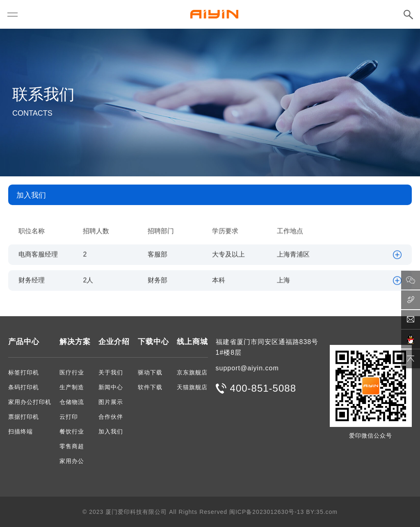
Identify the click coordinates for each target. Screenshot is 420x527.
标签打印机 (24, 372)
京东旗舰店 (192, 372)
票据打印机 (24, 417)
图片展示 (111, 402)
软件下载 (150, 387)
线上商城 (192, 342)
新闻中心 (111, 387)
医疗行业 (72, 372)
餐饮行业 (72, 431)
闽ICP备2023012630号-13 (267, 512)
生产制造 (72, 387)
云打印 (69, 417)
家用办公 (72, 461)
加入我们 (111, 431)
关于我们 (111, 372)
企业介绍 (114, 342)
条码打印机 (24, 387)
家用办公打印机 (30, 402)
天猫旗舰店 (192, 387)
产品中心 (24, 342)
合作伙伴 (111, 417)
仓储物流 (72, 402)
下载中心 (153, 342)
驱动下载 (150, 372)
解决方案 (75, 342)
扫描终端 (21, 431)
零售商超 (72, 446)
